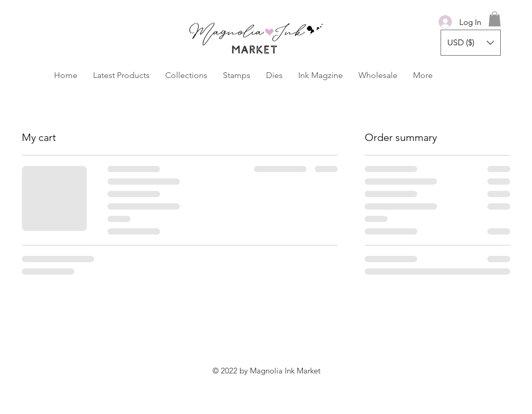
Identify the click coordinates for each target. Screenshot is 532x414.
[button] (495, 19)
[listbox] (471, 43)
